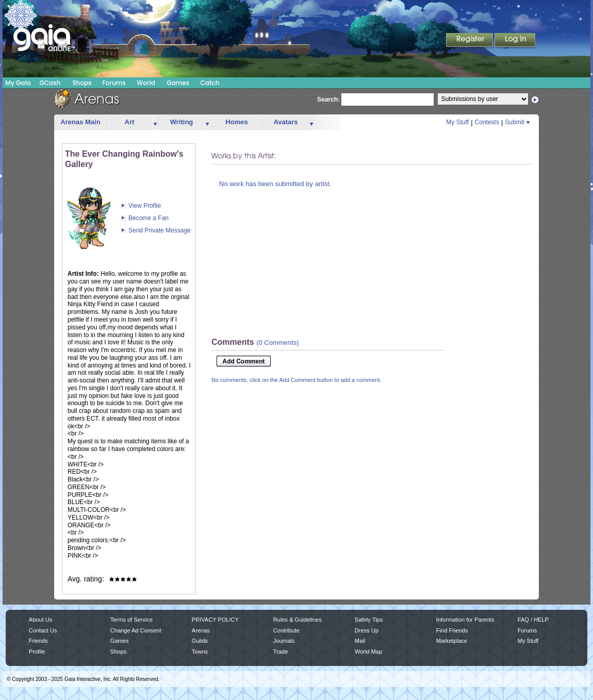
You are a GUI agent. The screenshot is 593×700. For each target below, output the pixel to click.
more (155, 122)
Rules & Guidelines (298, 620)
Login (515, 41)
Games (178, 83)
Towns (200, 652)
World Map (368, 652)
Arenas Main (80, 122)
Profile (37, 652)
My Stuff (457, 122)
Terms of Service (131, 620)
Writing (182, 122)
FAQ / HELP (533, 620)
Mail (360, 641)
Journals (284, 641)
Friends (38, 641)
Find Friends (452, 630)
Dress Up (367, 630)
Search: (328, 99)
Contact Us (43, 630)
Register (470, 41)
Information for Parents (465, 620)
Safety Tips (369, 620)
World (146, 83)
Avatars (285, 122)
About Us (40, 620)
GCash (50, 83)
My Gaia (18, 83)
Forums (114, 83)
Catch (210, 83)
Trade (281, 652)
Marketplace (452, 641)
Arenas (201, 630)
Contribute (286, 630)
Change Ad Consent (136, 630)
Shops (82, 83)
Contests (487, 122)
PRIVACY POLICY (215, 620)
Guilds (200, 641)
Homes (236, 122)
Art (130, 122)
